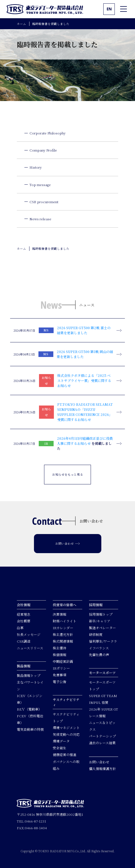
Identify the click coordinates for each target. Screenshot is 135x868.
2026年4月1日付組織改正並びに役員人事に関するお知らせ (85, 441)
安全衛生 (60, 748)
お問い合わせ (99, 762)
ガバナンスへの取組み (66, 765)
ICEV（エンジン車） (30, 699)
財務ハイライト (65, 621)
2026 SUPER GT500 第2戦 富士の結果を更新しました (84, 330)
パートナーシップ (102, 736)
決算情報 (60, 614)
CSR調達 (24, 641)
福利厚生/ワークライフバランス (103, 644)
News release (40, 219)
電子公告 (60, 682)
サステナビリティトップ (66, 717)
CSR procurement (44, 202)
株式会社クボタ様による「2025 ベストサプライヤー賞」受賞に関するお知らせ (84, 380)
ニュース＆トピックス (102, 726)
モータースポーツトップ (102, 685)
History (36, 167)
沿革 (20, 628)
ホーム (21, 24)
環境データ (61, 741)
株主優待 (60, 648)
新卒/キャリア (100, 621)
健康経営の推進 (65, 754)
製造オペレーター (102, 628)
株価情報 (60, 655)
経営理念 (24, 614)
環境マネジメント (66, 728)
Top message (40, 185)
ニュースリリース (30, 648)
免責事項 (60, 675)
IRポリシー (61, 668)
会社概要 (24, 621)
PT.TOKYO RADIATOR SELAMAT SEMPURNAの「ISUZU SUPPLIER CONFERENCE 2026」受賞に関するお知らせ (85, 412)
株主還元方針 (63, 634)
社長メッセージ (29, 634)
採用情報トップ (101, 614)
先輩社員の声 (99, 655)
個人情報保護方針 (102, 769)
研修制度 (96, 634)
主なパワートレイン (30, 685)
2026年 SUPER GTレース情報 (104, 712)
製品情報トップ (29, 675)
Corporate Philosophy (48, 133)
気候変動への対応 (66, 734)
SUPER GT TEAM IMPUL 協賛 (103, 699)
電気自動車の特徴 (30, 729)
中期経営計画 (63, 661)
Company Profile (43, 150)
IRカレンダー (63, 628)
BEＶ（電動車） (29, 709)
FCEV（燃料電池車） (30, 719)
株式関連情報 (63, 641)
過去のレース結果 (102, 743)
